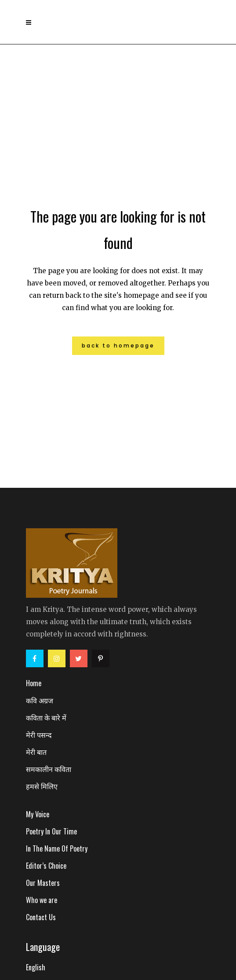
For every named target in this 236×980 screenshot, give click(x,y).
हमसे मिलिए (42, 786)
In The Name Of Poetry (57, 848)
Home (34, 683)
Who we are (42, 900)
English (36, 967)
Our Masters (43, 883)
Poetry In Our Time (51, 831)
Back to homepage (118, 346)
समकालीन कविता (49, 769)
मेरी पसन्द (39, 735)
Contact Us (41, 917)
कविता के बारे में (46, 717)
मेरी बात (36, 752)
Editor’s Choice (46, 866)
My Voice (38, 814)
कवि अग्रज (40, 700)
